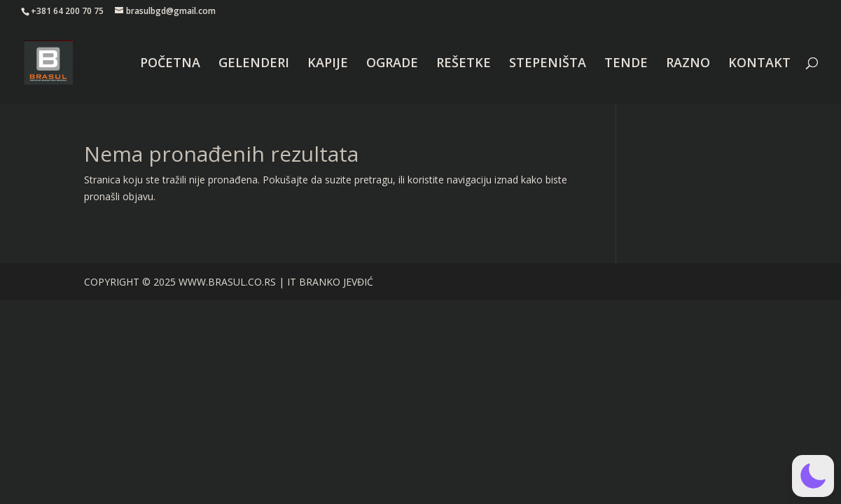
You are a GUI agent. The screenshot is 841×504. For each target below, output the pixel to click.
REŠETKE (464, 64)
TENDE (626, 64)
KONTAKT (759, 64)
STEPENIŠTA (548, 64)
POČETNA (170, 64)
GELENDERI (254, 64)
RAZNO (688, 64)
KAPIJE (328, 64)
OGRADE (392, 64)
